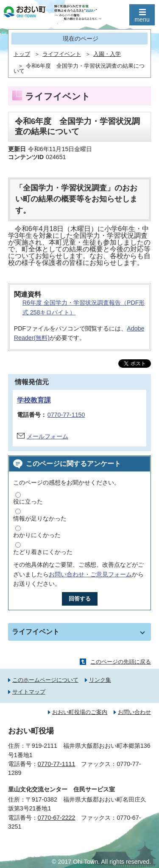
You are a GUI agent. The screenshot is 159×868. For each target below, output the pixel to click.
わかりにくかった (37, 535)
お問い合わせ (134, 712)
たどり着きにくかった (43, 552)
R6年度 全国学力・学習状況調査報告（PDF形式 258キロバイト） (84, 307)
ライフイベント (62, 54)
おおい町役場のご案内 (80, 712)
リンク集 (100, 680)
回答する (80, 599)
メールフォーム (47, 436)
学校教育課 (34, 400)
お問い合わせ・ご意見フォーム (90, 574)
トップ (22, 54)
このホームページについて (45, 680)
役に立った (28, 502)
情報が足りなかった (40, 518)
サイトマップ (29, 692)
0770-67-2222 (57, 818)
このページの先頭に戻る (121, 662)
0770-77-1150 (66, 415)
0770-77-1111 (57, 764)
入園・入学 (107, 54)
